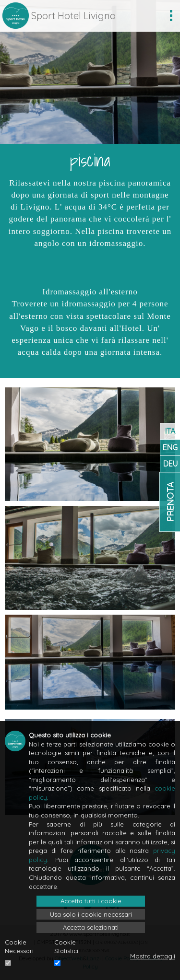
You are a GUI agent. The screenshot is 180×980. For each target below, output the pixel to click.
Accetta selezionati (91, 927)
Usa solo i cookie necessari (91, 914)
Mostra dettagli (153, 956)
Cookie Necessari (19, 947)
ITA (170, 431)
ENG (170, 447)
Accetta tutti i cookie (91, 901)
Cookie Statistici (66, 947)
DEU (170, 464)
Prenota (170, 502)
